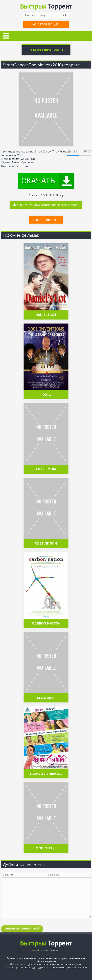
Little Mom (46, 469)
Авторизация (46, 25)
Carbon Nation (46, 623)
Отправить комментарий (22, 929)
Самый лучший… (46, 774)
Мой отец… (46, 848)
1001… (46, 395)
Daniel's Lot (46, 315)
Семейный (28, 159)
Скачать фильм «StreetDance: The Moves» (46, 205)
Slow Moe (46, 698)
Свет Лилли (46, 544)
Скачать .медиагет (46, 220)
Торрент (46, 6)
